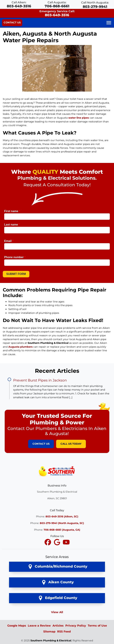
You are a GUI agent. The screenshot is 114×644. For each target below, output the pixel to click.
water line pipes (79, 118)
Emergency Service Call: (57, 13)
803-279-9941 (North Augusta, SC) (62, 523)
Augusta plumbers (21, 347)
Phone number (15, 257)
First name (12, 211)
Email (9, 241)
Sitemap (49, 632)
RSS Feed (64, 632)
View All (57, 612)
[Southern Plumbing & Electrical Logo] (57, 471)
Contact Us (12, 23)
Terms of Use (97, 626)
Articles (58, 626)
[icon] (48, 543)
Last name (12, 225)
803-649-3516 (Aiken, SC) (62, 516)
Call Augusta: (57, 4)
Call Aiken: (19, 4)
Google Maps (17, 626)
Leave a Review (39, 626)
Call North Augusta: (95, 5)
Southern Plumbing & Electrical (51, 641)
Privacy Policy (76, 626)
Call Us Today (71, 444)
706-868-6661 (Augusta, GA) (62, 530)
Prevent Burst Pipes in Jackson (40, 380)
